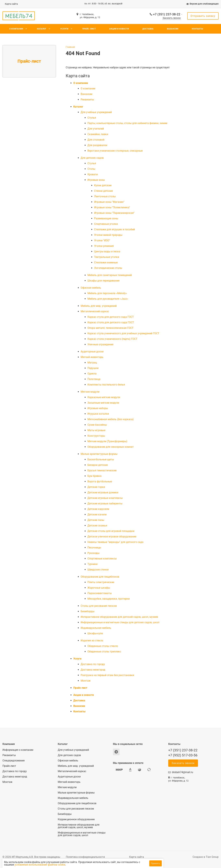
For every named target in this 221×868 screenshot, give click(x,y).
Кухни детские (103, 185)
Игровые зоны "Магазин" (109, 202)
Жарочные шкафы (99, 588)
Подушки (93, 368)
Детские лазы (96, 520)
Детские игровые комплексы (105, 498)
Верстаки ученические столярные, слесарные (115, 151)
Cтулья (92, 118)
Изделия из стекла (92, 641)
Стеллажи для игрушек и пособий (114, 229)
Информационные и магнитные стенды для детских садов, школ (120, 622)
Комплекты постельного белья (106, 385)
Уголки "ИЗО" (102, 240)
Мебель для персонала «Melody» (107, 293)
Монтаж (86, 681)
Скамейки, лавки (98, 134)
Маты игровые (96, 430)
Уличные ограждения (100, 344)
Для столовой (96, 140)
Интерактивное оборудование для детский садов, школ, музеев (119, 617)
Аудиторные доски (92, 352)
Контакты (197, 29)
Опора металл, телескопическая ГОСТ (111, 328)
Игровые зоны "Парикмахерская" (114, 213)
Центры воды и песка (107, 251)
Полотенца (94, 379)
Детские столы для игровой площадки (111, 531)
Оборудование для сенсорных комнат (111, 447)
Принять (156, 863)
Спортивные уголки (106, 224)
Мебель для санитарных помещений (110, 275)
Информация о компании (18, 750)
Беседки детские (98, 465)
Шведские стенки (98, 570)
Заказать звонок (172, 18)
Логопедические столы (108, 268)
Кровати (93, 174)
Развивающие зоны (106, 218)
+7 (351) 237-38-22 (167, 14)
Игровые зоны (96, 180)
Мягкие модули (90, 392)
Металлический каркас (95, 311)
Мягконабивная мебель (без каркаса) (111, 419)
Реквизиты (87, 100)
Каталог (42, 29)
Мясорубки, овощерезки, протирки (109, 599)
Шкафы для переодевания (104, 281)
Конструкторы (96, 436)
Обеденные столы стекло (103, 646)
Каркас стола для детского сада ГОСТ (111, 322)
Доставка (148, 29)
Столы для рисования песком (99, 606)
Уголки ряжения (104, 246)
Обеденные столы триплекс (104, 652)
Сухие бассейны (97, 425)
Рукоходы (93, 553)
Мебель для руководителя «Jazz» (108, 299)
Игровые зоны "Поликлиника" (112, 207)
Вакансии (173, 29)
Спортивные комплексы (102, 559)
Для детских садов (92, 158)
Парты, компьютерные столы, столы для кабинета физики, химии (127, 123)
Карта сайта (11, 4)
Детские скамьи (97, 526)
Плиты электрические (101, 582)
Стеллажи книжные (106, 262)
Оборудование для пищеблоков (100, 577)
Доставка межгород (93, 670)
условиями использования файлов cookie (76, 865)
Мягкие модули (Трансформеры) (107, 441)
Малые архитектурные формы (99, 454)
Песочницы (94, 548)
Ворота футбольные (100, 481)
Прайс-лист (89, 29)
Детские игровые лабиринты (105, 503)
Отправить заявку (203, 16)
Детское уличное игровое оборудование (112, 537)
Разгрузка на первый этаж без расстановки (107, 675)
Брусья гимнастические (102, 470)
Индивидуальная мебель (96, 628)
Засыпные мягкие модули (103, 403)
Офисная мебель (91, 288)
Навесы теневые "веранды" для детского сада (115, 542)
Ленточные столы (105, 196)
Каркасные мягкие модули (104, 397)
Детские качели (97, 514)
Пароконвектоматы (100, 593)
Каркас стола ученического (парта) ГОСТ (112, 339)
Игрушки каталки (98, 414)
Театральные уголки (107, 257)
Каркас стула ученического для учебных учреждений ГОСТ (123, 333)
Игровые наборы (98, 408)
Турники (92, 564)
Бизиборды (88, 611)
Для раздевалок (97, 145)
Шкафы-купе (95, 633)
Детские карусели (98, 509)
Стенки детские (103, 191)
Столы (91, 169)
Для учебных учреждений (96, 112)
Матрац (92, 363)
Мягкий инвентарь (92, 357)
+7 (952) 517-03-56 (183, 755)
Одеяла (92, 374)
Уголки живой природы (108, 235)
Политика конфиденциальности (85, 857)
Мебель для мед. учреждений (99, 306)
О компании (16, 29)
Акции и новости (119, 29)
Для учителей (96, 129)
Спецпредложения (14, 761)
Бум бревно (95, 476)
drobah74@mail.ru (182, 772)
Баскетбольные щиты (101, 459)
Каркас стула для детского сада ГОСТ (111, 317)
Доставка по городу (93, 664)
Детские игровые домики (103, 492)
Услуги (64, 29)
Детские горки (96, 487)
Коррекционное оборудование (76, 819)
